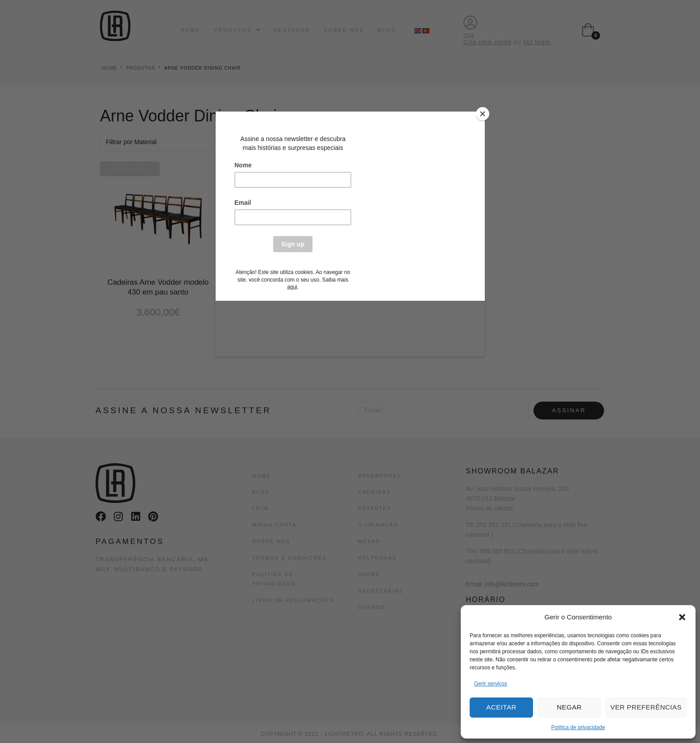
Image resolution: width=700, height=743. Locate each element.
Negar (569, 707)
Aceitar (501, 707)
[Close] (483, 114)
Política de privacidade (578, 727)
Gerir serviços (491, 684)
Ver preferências (646, 707)
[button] (682, 617)
